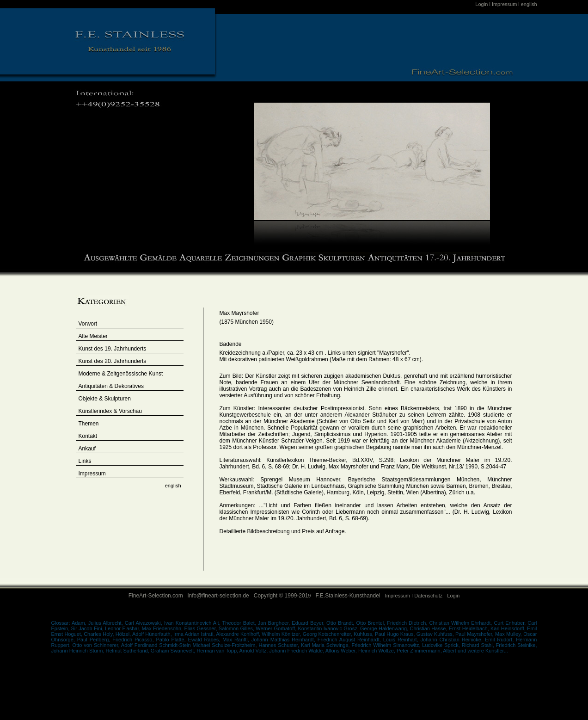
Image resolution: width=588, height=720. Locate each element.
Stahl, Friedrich (499, 645)
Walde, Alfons (325, 651)
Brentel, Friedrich (388, 623)
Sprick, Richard (462, 645)
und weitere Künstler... (483, 651)
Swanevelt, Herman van (198, 651)
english (529, 4)
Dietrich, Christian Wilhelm (440, 623)
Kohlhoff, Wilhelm (261, 634)
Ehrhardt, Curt (488, 623)
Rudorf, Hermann (517, 640)
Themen (89, 424)
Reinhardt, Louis (377, 640)
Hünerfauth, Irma (165, 634)
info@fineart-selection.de (218, 596)
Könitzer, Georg (300, 634)
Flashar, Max (137, 628)
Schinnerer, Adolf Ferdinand (126, 645)
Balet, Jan (256, 623)
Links (85, 461)
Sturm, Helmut (106, 651)
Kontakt (88, 436)
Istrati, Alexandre (221, 634)
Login (482, 4)
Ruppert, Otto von (73, 645)
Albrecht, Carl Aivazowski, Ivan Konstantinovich (158, 623)
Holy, (109, 634)
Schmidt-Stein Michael (185, 645)
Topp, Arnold (240, 651)
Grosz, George (361, 628)
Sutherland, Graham (147, 651)
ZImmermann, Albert (434, 651)
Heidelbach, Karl (482, 628)
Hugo (393, 634)
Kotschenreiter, (336, 634)
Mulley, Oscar (522, 634)
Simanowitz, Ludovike (419, 645)
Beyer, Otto (324, 623)
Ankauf (87, 449)
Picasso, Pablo (153, 640)
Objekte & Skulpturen (105, 399)
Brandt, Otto (353, 623)
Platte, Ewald (187, 640)
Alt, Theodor (227, 623)
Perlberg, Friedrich (112, 640)
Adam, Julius (87, 623)
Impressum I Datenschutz (414, 596)
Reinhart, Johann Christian (430, 640)
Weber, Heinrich (359, 651)
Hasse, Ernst (447, 628)
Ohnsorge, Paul (70, 640)
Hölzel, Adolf (130, 634)
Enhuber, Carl (521, 623)
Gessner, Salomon (219, 628)
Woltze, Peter (394, 651)
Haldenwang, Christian (405, 628)
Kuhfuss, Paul (370, 634)
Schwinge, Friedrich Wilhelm (360, 645)
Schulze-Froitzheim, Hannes (245, 645)
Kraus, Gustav (417, 634)
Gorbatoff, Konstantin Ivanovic (309, 628)
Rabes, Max (219, 640)
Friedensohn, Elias (175, 628)
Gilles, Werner (257, 628)
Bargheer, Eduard (289, 623)
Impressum (504, 4)
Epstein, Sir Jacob (73, 628)
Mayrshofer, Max (487, 634)
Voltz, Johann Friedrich (282, 651)
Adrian (193, 634)
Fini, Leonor (108, 628)
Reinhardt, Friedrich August (325, 640)
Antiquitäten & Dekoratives (111, 386)
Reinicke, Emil (479, 640)
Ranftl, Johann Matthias (263, 640)
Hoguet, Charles (83, 634)
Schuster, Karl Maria (302, 645)
